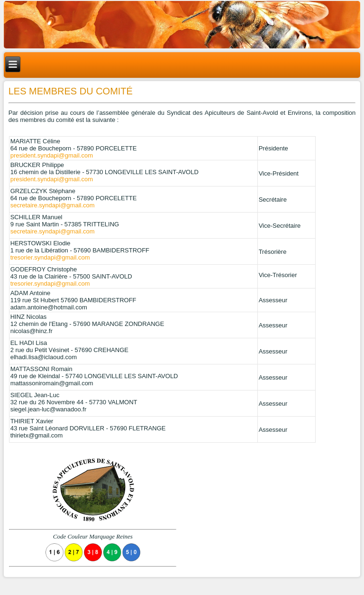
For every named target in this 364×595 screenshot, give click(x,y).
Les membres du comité (71, 91)
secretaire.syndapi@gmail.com (53, 205)
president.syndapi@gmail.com (52, 155)
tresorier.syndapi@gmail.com (50, 257)
